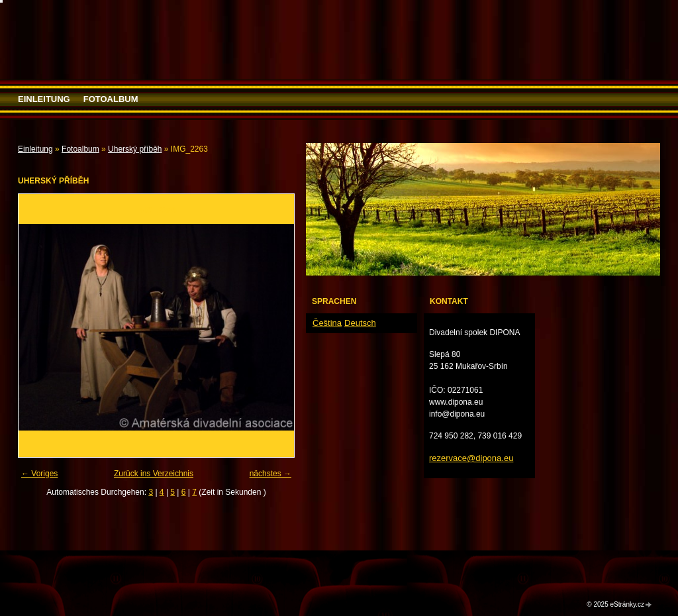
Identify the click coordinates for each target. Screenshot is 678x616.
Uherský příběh (135, 149)
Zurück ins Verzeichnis (154, 474)
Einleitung (44, 99)
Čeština (327, 323)
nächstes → (270, 474)
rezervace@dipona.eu (471, 458)
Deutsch (360, 323)
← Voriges (39, 474)
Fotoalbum (111, 99)
